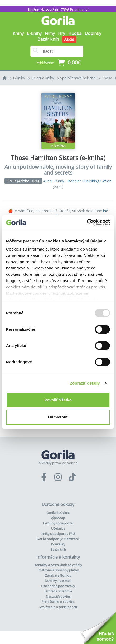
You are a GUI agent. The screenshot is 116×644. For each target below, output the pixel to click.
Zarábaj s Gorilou (58, 576)
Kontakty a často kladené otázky (58, 565)
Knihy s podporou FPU (58, 534)
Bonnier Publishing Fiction (90, 181)
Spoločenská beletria (78, 78)
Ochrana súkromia (58, 591)
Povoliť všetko (58, 400)
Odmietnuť (58, 417)
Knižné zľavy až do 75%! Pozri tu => (58, 10)
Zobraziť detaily (85, 383)
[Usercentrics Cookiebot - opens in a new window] (87, 222)
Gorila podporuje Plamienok (58, 539)
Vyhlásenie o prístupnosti (58, 607)
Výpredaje (58, 518)
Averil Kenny (54, 181)
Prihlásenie (45, 63)
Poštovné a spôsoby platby (58, 570)
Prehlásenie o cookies (58, 602)
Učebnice (58, 528)
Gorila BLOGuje (58, 513)
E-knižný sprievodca (58, 523)
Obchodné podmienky (58, 586)
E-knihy (19, 78)
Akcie (69, 39)
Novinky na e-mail (58, 581)
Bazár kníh (48, 39)
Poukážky (58, 544)
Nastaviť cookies (58, 597)
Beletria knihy (43, 78)
